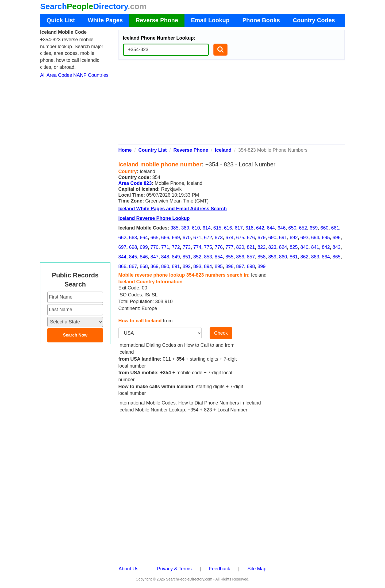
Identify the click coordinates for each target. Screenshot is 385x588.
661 (335, 228)
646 (282, 228)
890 (165, 266)
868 (144, 266)
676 (251, 238)
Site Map (257, 569)
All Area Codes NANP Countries (74, 75)
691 (283, 238)
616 (228, 228)
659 (314, 228)
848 (165, 257)
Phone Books (261, 20)
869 (155, 266)
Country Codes (314, 20)
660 (324, 228)
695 (326, 238)
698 (133, 247)
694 (315, 238)
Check (221, 333)
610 (196, 228)
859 (272, 257)
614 (207, 228)
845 (133, 257)
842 (326, 247)
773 (187, 247)
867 (133, 266)
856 (240, 257)
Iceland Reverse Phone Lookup (154, 218)
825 (294, 247)
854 (219, 257)
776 (219, 247)
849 (176, 257)
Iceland (223, 150)
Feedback (220, 569)
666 (165, 238)
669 (176, 238)
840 (305, 247)
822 (261, 247)
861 (294, 257)
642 (260, 228)
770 (155, 247)
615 (217, 228)
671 (197, 238)
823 (272, 247)
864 (326, 257)
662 (122, 238)
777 (229, 247)
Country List (153, 150)
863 (315, 257)
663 (133, 238)
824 (283, 247)
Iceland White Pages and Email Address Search (173, 209)
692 (294, 238)
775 (208, 247)
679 (261, 238)
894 (208, 266)
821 (251, 247)
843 (337, 247)
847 (155, 257)
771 (165, 247)
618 (249, 228)
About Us (129, 569)
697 (122, 247)
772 (176, 247)
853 (208, 257)
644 (271, 228)
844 (122, 257)
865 (337, 257)
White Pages (105, 20)
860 (283, 257)
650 (292, 228)
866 (122, 266)
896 (229, 266)
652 (303, 228)
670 (187, 238)
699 (144, 247)
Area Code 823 (135, 183)
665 (155, 238)
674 (229, 238)
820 (240, 247)
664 (144, 238)
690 (272, 238)
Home (125, 150)
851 (187, 257)
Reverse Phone (157, 20)
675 (240, 238)
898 (251, 266)
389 (185, 228)
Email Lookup (210, 20)
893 (197, 266)
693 (305, 238)
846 (144, 257)
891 (176, 266)
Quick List (61, 20)
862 (305, 257)
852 (197, 257)
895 (219, 266)
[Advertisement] (232, 104)
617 (239, 228)
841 (315, 247)
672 (208, 238)
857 (251, 257)
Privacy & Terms (174, 569)
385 (175, 228)
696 (337, 238)
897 (240, 266)
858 (261, 257)
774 (197, 247)
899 (261, 266)
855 (229, 257)
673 (219, 238)
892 (187, 266)
